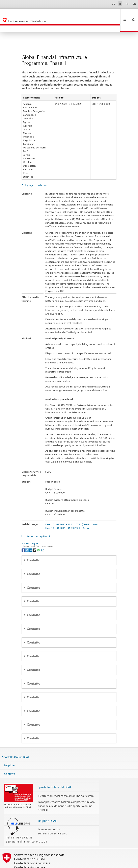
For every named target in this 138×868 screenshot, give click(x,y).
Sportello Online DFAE (16, 743)
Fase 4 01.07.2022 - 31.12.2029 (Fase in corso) (71, 511)
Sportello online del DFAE (55, 773)
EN (134, 4)
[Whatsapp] (39, 536)
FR (127, 4)
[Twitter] (27, 536)
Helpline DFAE (47, 807)
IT (120, 4)
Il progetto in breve (36, 171)
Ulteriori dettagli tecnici (38, 523)
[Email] (42, 536)
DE (113, 4)
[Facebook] (23, 536)
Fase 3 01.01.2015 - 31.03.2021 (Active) (68, 514)
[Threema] (35, 536)
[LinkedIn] (31, 536)
